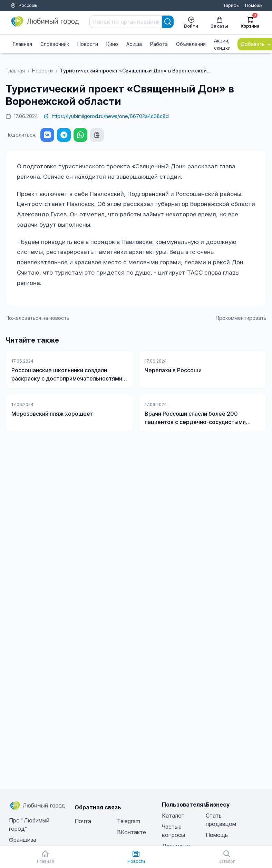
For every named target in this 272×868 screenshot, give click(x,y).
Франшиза (23, 840)
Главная (22, 44)
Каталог (173, 816)
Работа (159, 44)
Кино (112, 44)
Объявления (191, 44)
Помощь (254, 5)
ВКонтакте (132, 832)
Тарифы (231, 5)
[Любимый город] (45, 22)
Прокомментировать (241, 318)
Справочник (55, 44)
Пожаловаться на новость (37, 318)
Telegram (129, 821)
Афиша (134, 44)
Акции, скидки (222, 44)
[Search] (168, 22)
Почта (83, 821)
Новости (88, 44)
